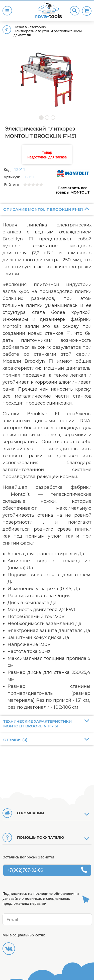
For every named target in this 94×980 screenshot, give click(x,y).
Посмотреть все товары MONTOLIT (73, 190)
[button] (41, 117)
